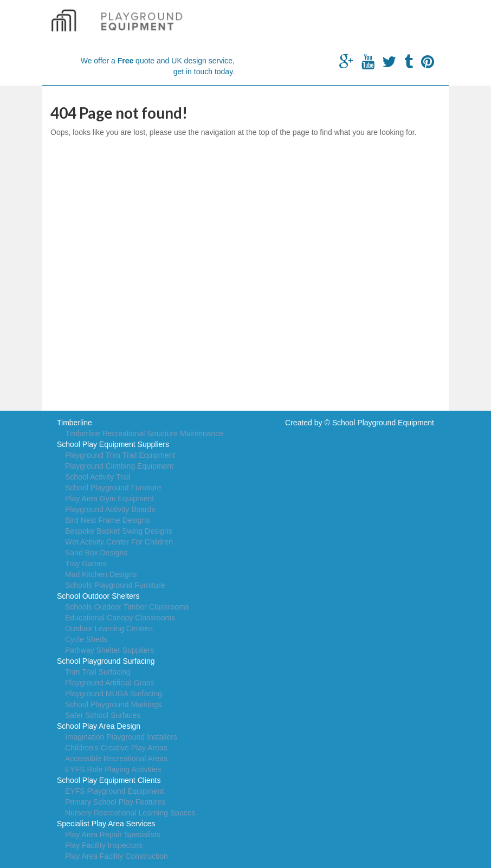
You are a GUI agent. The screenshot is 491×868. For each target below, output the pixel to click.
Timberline (75, 423)
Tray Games (86, 563)
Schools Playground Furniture (115, 585)
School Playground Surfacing (106, 661)
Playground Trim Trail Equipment (120, 455)
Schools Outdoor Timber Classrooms (127, 607)
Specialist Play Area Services (106, 824)
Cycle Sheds (86, 639)
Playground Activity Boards (110, 509)
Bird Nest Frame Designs (107, 520)
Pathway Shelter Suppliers (109, 650)
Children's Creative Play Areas (116, 748)
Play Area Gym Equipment (109, 498)
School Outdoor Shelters (98, 596)
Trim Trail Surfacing (98, 672)
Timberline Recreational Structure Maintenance (144, 433)
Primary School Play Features (115, 802)
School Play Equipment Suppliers (113, 444)
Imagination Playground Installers (121, 737)
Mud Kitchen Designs (101, 574)
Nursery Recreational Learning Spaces (130, 813)
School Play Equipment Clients (109, 780)
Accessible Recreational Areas (116, 759)
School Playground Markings (113, 704)
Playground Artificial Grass (109, 683)
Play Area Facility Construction (117, 856)
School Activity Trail (98, 477)
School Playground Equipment (383, 423)
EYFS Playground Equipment (114, 791)
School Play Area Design (99, 726)
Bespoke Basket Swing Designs (119, 531)
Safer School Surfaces (103, 715)
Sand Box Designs (96, 553)
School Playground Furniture (113, 488)
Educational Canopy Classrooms (120, 618)
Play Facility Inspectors (104, 845)
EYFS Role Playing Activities (113, 769)
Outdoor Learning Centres (109, 629)
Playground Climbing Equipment (119, 466)
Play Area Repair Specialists (113, 834)
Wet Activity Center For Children (119, 542)
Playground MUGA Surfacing (114, 694)
